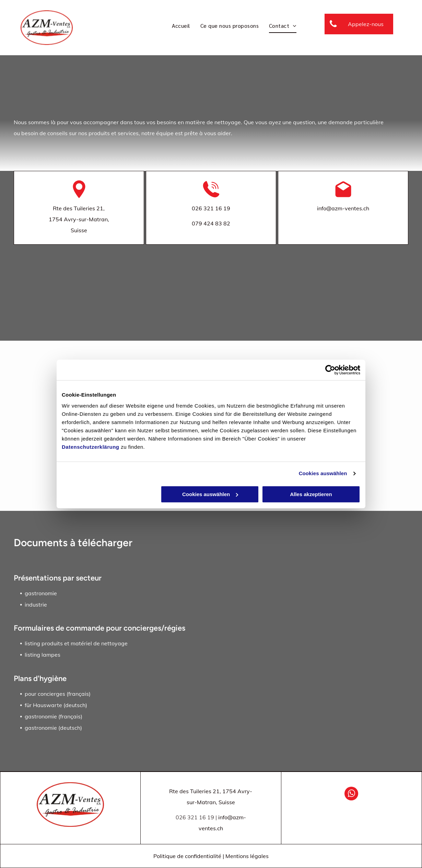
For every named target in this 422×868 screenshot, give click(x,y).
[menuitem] (181, 26)
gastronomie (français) (54, 716)
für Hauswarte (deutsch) (56, 705)
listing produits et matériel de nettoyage (76, 643)
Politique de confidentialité (187, 856)
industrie (36, 605)
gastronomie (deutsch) (53, 728)
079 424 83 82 (211, 223)
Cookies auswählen (323, 473)
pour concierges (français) (58, 694)
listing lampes (43, 655)
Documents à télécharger (73, 543)
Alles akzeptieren (311, 494)
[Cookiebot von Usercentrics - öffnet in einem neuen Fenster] (330, 370)
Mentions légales (247, 856)
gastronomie (41, 593)
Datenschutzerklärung (91, 447)
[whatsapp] (351, 794)
